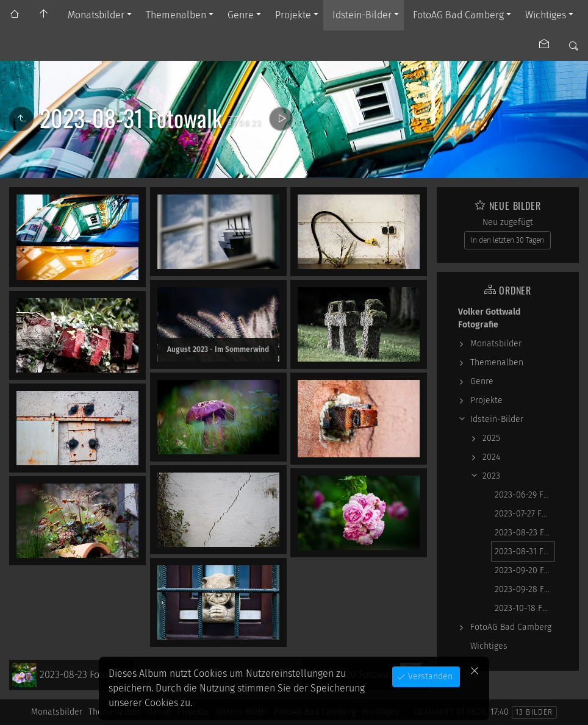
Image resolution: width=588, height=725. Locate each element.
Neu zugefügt (508, 222)
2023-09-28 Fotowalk (525, 589)
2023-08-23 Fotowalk (525, 533)
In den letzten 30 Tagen (507, 240)
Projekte (293, 15)
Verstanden (429, 677)
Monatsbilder (96, 15)
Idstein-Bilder (362, 15)
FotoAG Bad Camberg (458, 15)
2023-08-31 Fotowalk (525, 552)
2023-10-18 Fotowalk (525, 608)
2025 (491, 438)
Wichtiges (546, 15)
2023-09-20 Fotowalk (525, 570)
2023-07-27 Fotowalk (525, 514)
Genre (241, 15)
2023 (491, 476)
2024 (491, 457)
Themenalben (176, 15)
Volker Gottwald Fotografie (489, 318)
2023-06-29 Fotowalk (525, 495)
